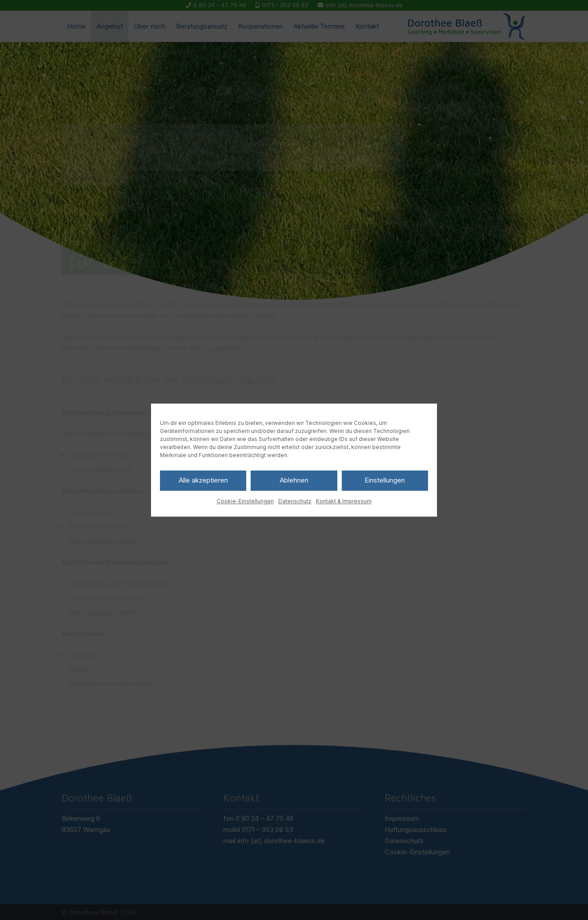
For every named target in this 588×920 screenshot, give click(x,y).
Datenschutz (295, 501)
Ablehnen (294, 480)
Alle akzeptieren (203, 480)
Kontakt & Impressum (344, 501)
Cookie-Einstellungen (245, 501)
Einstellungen (385, 480)
